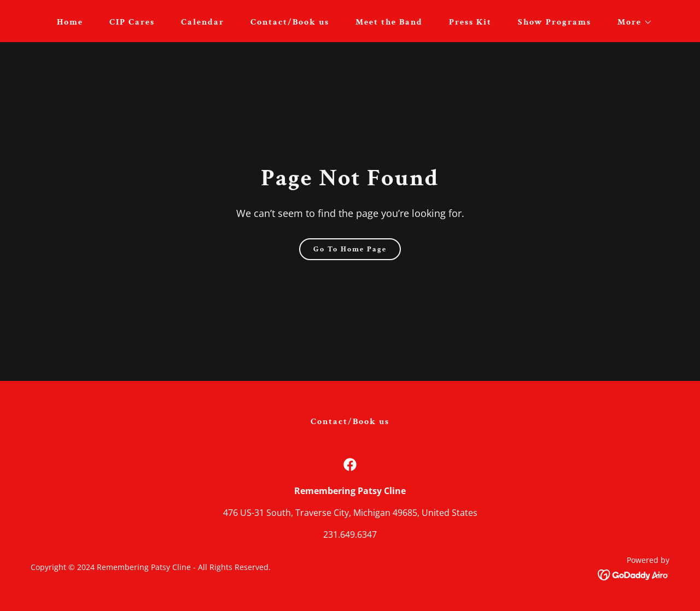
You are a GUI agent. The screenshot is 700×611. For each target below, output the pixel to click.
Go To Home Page (350, 249)
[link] (350, 465)
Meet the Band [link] (389, 22)
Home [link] (70, 22)
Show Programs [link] (555, 22)
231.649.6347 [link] (350, 534)
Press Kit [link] (470, 22)
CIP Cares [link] (132, 22)
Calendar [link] (203, 22)
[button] (631, 22)
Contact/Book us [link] (290, 22)
